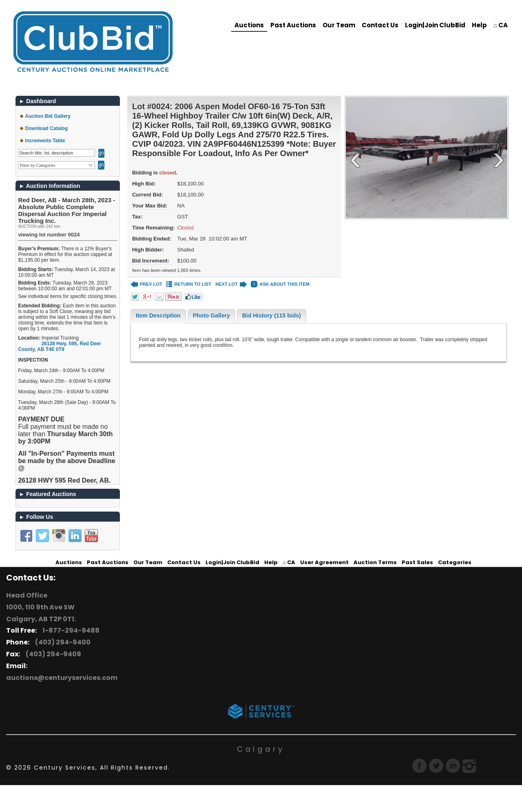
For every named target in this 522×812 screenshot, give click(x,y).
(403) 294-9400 (62, 642)
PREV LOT (146, 284)
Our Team (339, 25)
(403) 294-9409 (52, 654)
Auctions (249, 25)
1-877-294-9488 (70, 630)
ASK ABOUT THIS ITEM (280, 284)
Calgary (261, 749)
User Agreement (324, 562)
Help (479, 25)
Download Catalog (47, 128)
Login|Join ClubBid (435, 25)
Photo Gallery (211, 316)
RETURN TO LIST (189, 284)
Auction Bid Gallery (48, 116)
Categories (455, 562)
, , (60, 346)
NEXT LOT (231, 284)
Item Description (158, 316)
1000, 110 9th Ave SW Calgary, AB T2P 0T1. (41, 613)
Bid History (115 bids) (272, 316)
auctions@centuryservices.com (62, 678)
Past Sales (417, 562)
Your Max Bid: (150, 206)
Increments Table (45, 141)
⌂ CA (501, 25)
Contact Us (380, 25)
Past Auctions (293, 25)
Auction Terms (375, 562)
